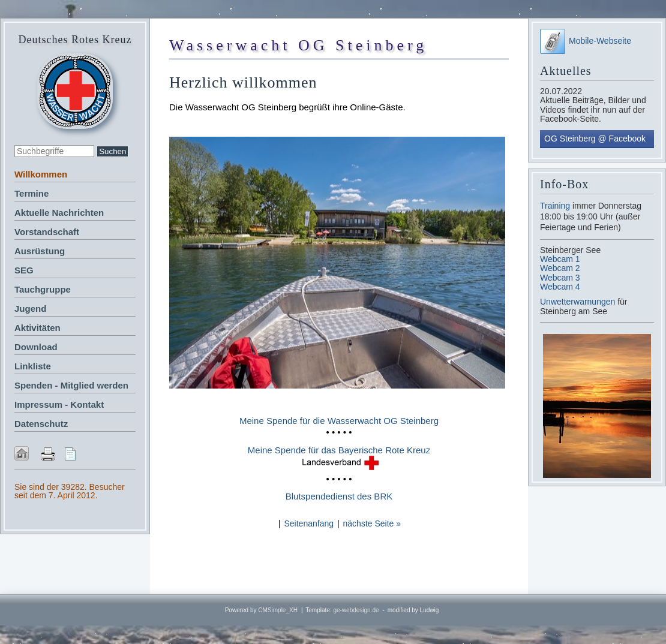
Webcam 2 (560, 268)
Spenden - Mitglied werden (71, 385)
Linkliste (33, 366)
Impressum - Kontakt (59, 404)
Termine (31, 193)
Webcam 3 (560, 278)
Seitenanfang (309, 523)
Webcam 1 (560, 259)
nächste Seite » (372, 523)
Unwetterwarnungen (579, 302)
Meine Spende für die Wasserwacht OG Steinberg (339, 421)
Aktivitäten (37, 328)
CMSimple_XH (278, 610)
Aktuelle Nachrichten (59, 213)
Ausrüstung (40, 251)
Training (555, 206)
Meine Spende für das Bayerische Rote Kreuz (339, 450)
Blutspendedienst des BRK (339, 496)
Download (36, 347)
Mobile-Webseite (586, 41)
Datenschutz (41, 424)
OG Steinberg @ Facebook (595, 139)
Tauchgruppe (43, 289)
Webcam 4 (560, 287)
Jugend (30, 309)
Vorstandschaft (47, 232)
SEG (24, 270)
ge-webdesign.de (356, 610)
